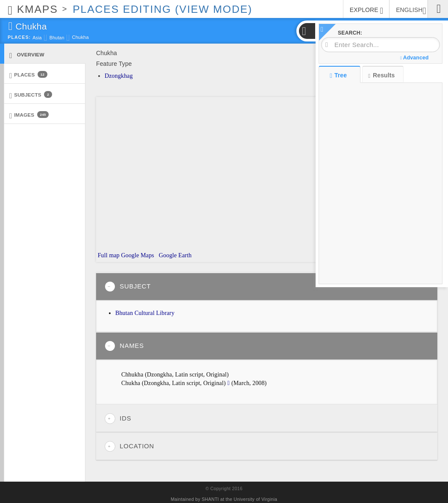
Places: (19, 37)
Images (29, 115)
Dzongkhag (119, 76)
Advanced (414, 58)
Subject (128, 287)
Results (381, 75)
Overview (27, 55)
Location (129, 446)
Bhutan (57, 38)
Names (124, 346)
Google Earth (174, 255)
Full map (108, 255)
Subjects (31, 95)
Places (28, 75)
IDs (118, 419)
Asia (37, 38)
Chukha (81, 37)
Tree (339, 75)
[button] (307, 31)
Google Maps (138, 255)
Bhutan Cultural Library (145, 313)
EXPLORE (366, 11)
